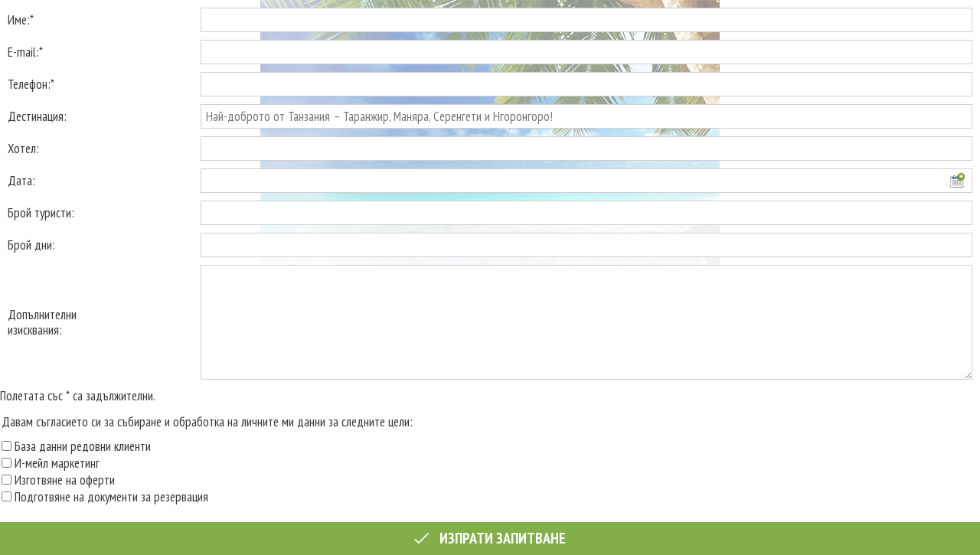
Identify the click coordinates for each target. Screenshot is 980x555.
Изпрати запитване (490, 538)
